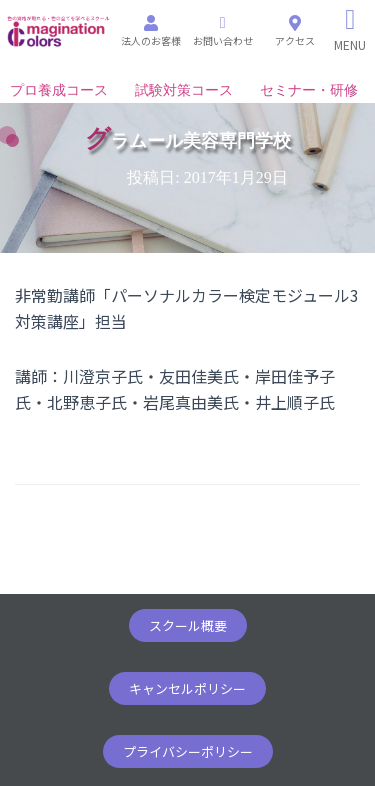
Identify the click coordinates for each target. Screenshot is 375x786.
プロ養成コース (59, 90)
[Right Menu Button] (350, 30)
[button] (188, 625)
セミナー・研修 (309, 90)
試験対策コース (184, 90)
